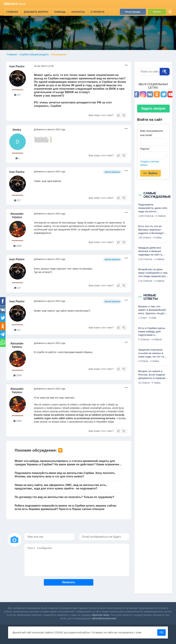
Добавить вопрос (36, 12)
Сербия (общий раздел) (34, 54)
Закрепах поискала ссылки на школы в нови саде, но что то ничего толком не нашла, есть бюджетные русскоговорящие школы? (151, 353)
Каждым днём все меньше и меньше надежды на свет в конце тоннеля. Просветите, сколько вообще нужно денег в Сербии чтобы (153, 251)
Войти (157, 12)
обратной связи (100, 615)
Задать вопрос (153, 108)
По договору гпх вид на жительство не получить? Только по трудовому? (64, 497)
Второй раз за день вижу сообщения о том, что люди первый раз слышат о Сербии (153, 273)
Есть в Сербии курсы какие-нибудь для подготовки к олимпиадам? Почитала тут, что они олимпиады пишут (152, 332)
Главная (12, 12)
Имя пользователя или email (151, 133)
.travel (15, 4)
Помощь (60, 12)
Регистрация (133, 12)
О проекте (98, 12)
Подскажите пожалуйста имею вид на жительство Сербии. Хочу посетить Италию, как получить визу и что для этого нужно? (65, 475)
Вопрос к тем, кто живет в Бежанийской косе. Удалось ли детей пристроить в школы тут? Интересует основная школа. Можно (153, 310)
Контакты (78, 12)
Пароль (145, 148)
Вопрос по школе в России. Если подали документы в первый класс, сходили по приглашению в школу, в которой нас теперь (153, 375)
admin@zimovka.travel (104, 618)
